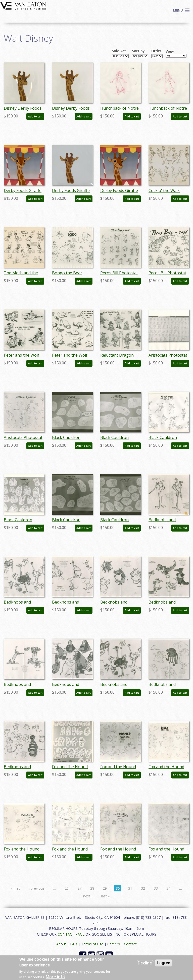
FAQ (74, 944)
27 (79, 888)
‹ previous (37, 888)
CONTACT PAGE (71, 934)
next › (88, 896)
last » (105, 896)
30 (118, 888)
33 (156, 888)
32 (143, 888)
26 (67, 888)
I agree (164, 963)
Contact (130, 944)
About (61, 944)
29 (105, 888)
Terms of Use (92, 944)
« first (15, 888)
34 (168, 888)
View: (170, 51)
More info (55, 977)
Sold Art (119, 51)
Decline (145, 963)
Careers (114, 944)
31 (130, 888)
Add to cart (35, 116)
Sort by (138, 51)
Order (156, 51)
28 (92, 888)
